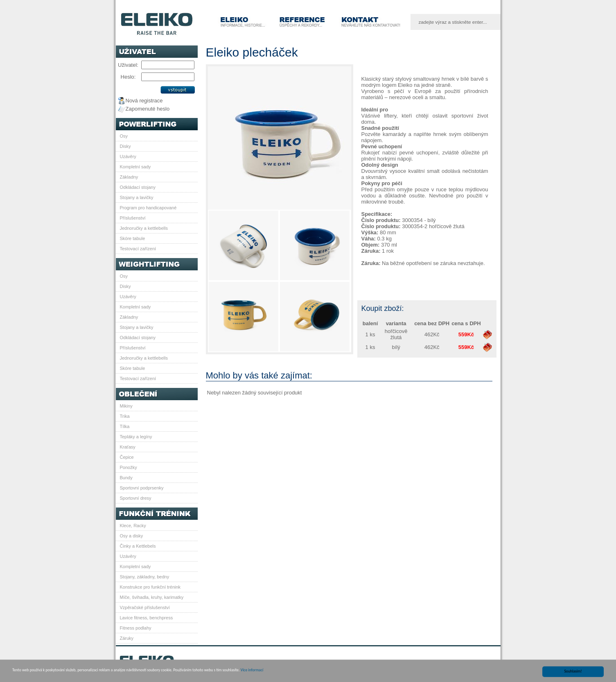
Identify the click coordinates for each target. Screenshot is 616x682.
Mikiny (126, 406)
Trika (125, 416)
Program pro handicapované (148, 208)
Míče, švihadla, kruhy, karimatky (152, 597)
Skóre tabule (133, 238)
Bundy (126, 478)
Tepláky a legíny (136, 437)
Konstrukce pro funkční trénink (150, 587)
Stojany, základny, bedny (145, 577)
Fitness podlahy (136, 628)
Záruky (127, 638)
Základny (129, 177)
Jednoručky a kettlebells (144, 228)
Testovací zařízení (138, 249)
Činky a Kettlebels (138, 546)
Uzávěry (128, 156)
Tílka (125, 426)
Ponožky (129, 467)
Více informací (252, 673)
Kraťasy (128, 447)
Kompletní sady (135, 167)
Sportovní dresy (136, 498)
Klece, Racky (133, 526)
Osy (124, 136)
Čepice (127, 457)
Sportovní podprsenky (142, 488)
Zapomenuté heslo (148, 109)
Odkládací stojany (138, 187)
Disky (125, 146)
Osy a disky (132, 536)
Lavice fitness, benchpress (147, 618)
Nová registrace (144, 101)
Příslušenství (133, 218)
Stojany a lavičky (137, 197)
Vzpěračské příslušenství (145, 607)
